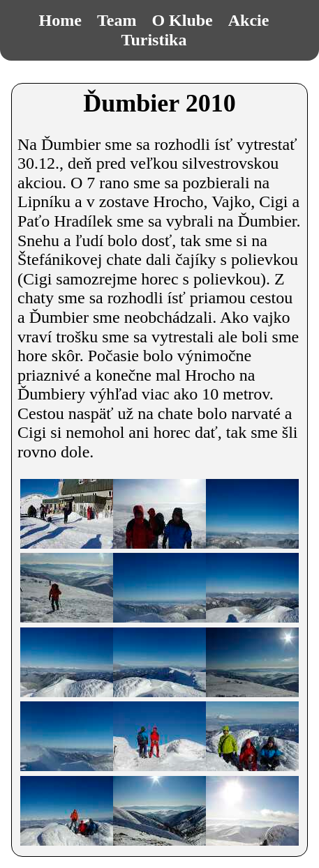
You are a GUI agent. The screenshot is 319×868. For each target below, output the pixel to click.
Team (117, 20)
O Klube (182, 20)
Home (60, 20)
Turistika (154, 40)
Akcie (249, 20)
